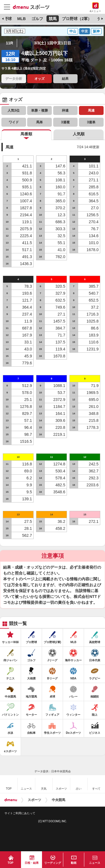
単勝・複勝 (39, 110)
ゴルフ (37, 19)
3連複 (65, 122)
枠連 (65, 110)
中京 (85, 31)
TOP (10, 863)
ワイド (14, 122)
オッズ (39, 79)
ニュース (95, 863)
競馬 (53, 19)
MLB (21, 19)
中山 (73, 31)
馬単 (39, 122)
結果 (65, 79)
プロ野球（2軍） (77, 19)
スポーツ (34, 800)
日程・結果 (32, 863)
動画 (74, 863)
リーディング (53, 863)
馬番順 (26, 134)
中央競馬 (59, 800)
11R (10, 43)
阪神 (96, 31)
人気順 (79, 134)
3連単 (91, 122)
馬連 (91, 110)
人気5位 (14, 110)
